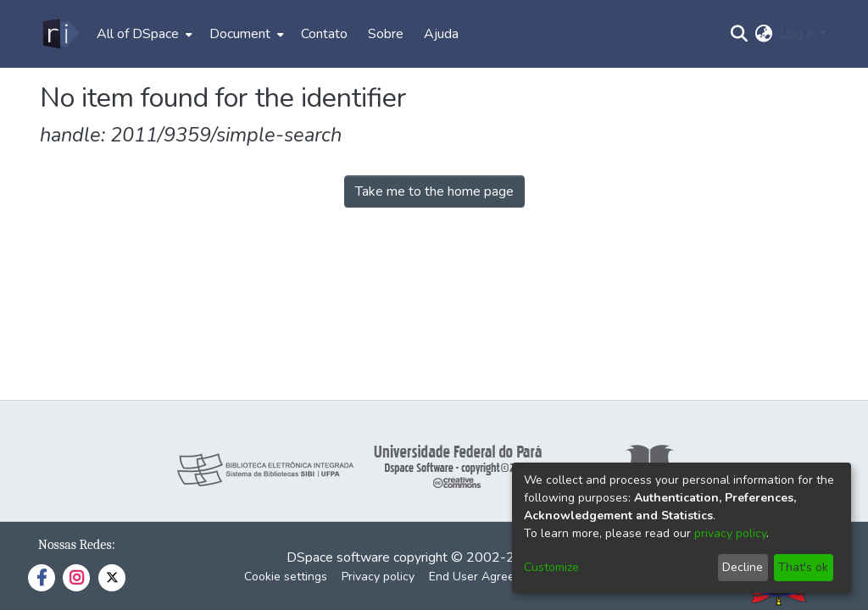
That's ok (803, 567)
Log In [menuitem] (798, 34)
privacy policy (730, 533)
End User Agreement (485, 577)
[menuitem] (143, 34)
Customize (551, 567)
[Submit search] (740, 34)
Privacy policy (378, 577)
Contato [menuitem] (324, 34)
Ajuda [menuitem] (441, 34)
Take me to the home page (434, 191)
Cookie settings (286, 577)
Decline (743, 567)
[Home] (60, 34)
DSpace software (338, 557)
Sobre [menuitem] (386, 34)
